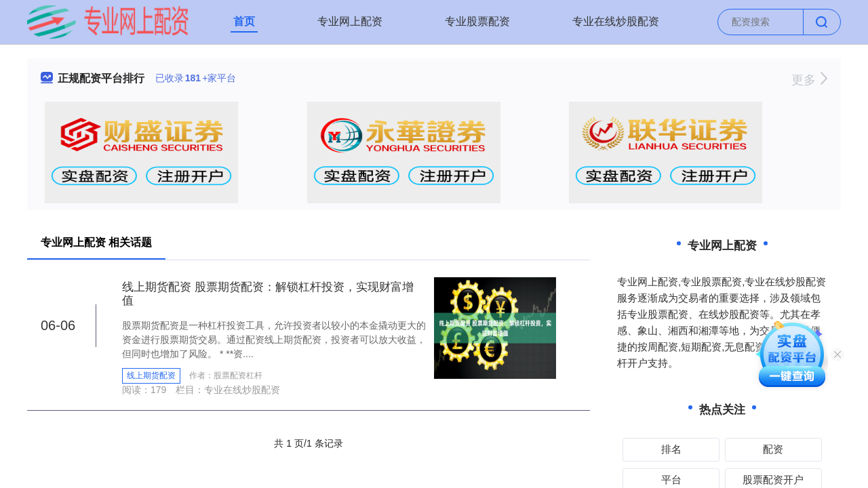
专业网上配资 (350, 21)
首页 (244, 21)
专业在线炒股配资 (616, 21)
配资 (773, 449)
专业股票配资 (477, 21)
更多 (809, 80)
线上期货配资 (151, 375)
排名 (671, 449)
